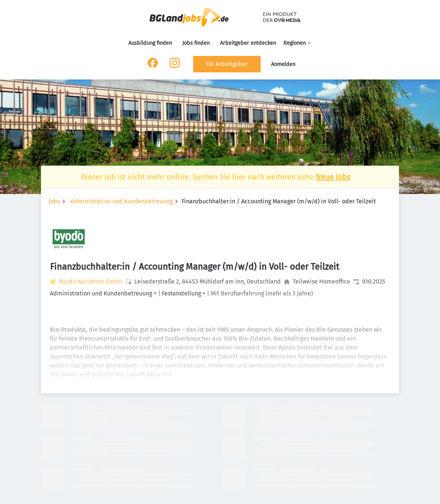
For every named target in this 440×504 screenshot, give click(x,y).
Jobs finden (196, 43)
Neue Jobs (333, 177)
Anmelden (283, 64)
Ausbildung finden (150, 43)
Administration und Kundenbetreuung (122, 201)
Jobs (54, 201)
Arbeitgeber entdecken (248, 43)
